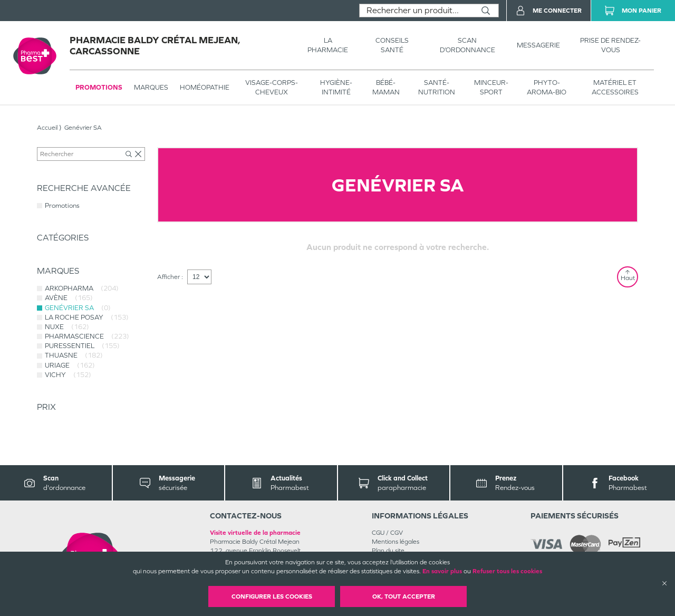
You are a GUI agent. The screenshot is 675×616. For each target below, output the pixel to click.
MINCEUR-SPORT (491, 87)
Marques (151, 87)
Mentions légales (396, 542)
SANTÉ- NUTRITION (437, 87)
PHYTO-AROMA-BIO (547, 87)
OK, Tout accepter (404, 596)
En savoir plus (442, 571)
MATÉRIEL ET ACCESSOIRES (615, 87)
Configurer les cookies (272, 596)
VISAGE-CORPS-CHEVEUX (272, 87)
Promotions (99, 87)
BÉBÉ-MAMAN (386, 87)
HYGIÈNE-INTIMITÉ (336, 87)
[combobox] (416, 11)
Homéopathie (205, 87)
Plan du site (388, 551)
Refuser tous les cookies (507, 571)
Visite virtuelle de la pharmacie (255, 533)
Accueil (47, 128)
